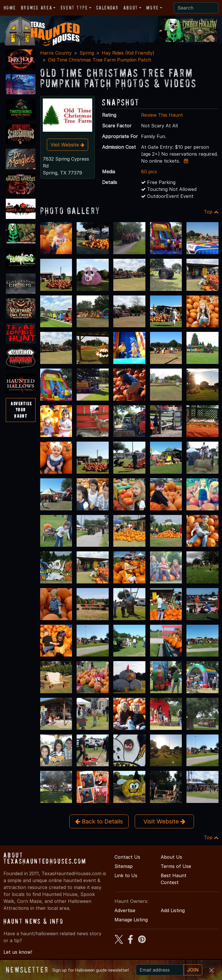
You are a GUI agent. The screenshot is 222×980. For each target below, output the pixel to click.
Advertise (125, 910)
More (152, 8)
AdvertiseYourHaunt (21, 410)
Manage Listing (131, 920)
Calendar (107, 8)
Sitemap (124, 866)
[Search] (196, 8)
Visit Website (67, 145)
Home (10, 8)
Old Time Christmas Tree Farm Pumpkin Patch (100, 60)
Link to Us (126, 875)
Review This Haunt (162, 115)
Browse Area (36, 8)
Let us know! (18, 952)
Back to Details (99, 821)
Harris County (56, 53)
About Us (171, 857)
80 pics (149, 172)
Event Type (74, 8)
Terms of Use (176, 866)
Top (211, 212)
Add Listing (173, 910)
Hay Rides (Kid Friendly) (128, 53)
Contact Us (127, 857)
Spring (87, 53)
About (131, 8)
